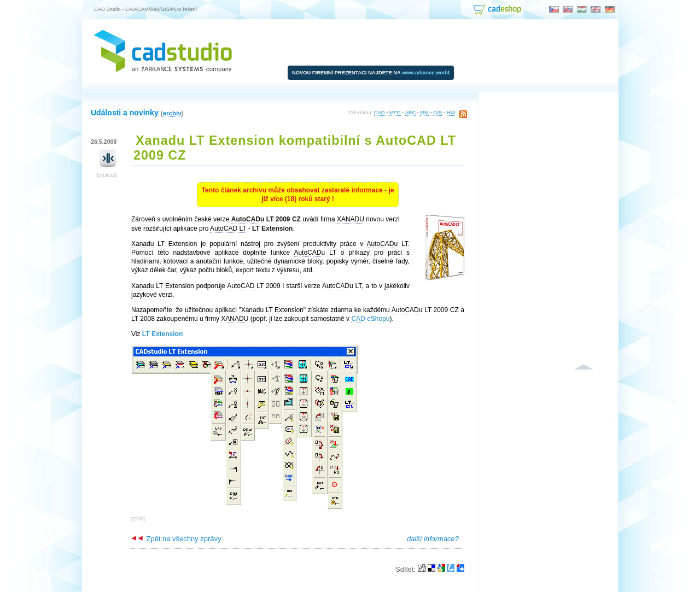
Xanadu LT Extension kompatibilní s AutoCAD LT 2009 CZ (295, 148)
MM (424, 113)
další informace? (433, 539)
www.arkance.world (426, 73)
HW (451, 113)
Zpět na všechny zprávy (176, 539)
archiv (172, 113)
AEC (410, 113)
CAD (380, 113)
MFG (395, 113)
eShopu (370, 319)
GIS (437, 113)
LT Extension (162, 334)
